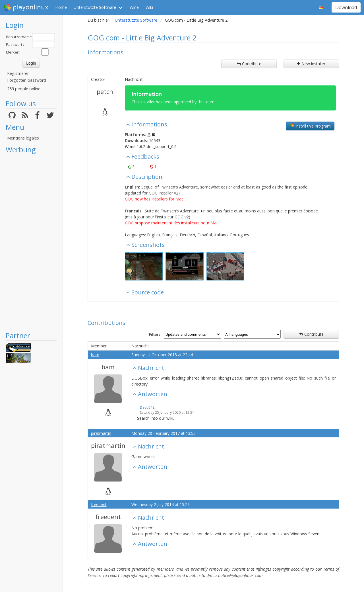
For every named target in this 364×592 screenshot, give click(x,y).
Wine (134, 7)
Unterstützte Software (95, 7)
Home (61, 7)
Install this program (310, 126)
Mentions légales (23, 138)
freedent (99, 504)
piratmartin (101, 433)
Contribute (249, 64)
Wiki (149, 7)
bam (95, 355)
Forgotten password (27, 80)
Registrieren (18, 73)
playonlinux (26, 7)
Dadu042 (147, 407)
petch (105, 91)
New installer (311, 64)
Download (346, 7)
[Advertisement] (31, 243)
